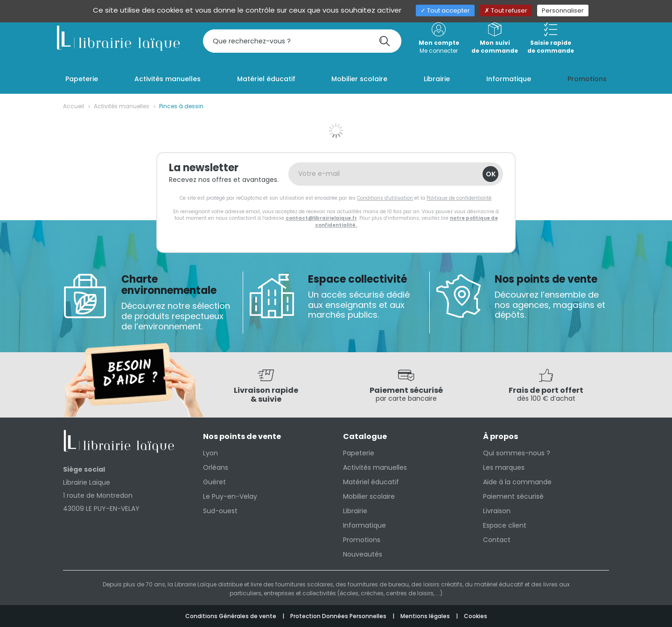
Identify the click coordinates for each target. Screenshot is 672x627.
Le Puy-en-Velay (230, 496)
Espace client (505, 525)
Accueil (73, 106)
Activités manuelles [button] (168, 79)
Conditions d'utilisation (385, 198)
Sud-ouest (220, 511)
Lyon (210, 453)
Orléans (216, 467)
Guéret (214, 482)
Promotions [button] (587, 79)
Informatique (364, 525)
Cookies (476, 616)
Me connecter (439, 38)
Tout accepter (445, 10)
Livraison (497, 511)
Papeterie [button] (82, 79)
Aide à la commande (517, 482)
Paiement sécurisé (513, 496)
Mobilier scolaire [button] (359, 79)
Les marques (504, 467)
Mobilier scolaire (369, 496)
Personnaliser (563, 10)
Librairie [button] (437, 79)
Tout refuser (506, 10)
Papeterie (359, 453)
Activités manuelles (122, 106)
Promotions (362, 540)
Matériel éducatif (371, 482)
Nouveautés (363, 554)
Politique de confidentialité (459, 198)
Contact (497, 540)
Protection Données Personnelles (339, 616)
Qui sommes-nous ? (517, 453)
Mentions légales (426, 616)
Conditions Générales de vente (231, 616)
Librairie (355, 511)
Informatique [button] (509, 79)
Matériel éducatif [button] (266, 79)
